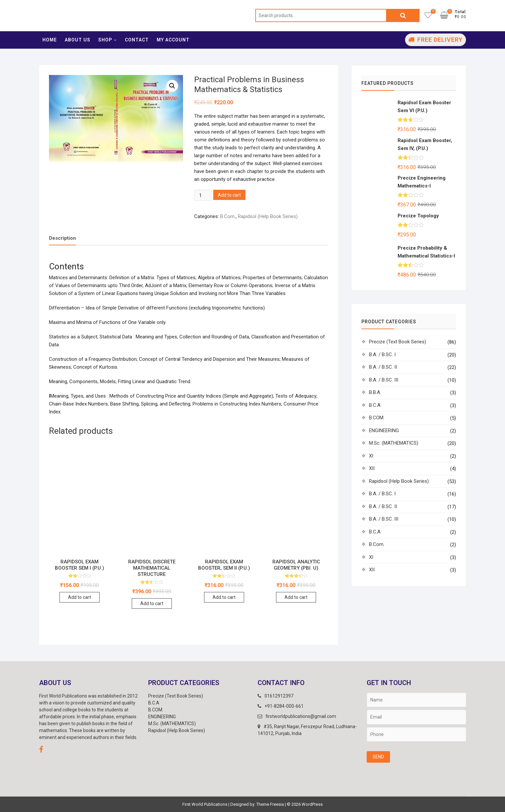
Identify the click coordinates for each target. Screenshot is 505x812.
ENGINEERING (384, 431)
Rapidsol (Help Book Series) (268, 216)
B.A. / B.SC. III (384, 380)
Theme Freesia (270, 804)
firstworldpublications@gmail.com (297, 716)
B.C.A (375, 405)
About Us (78, 40)
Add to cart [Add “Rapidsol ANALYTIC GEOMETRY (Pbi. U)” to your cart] (296, 597)
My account (173, 40)
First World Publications (205, 804)
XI (371, 456)
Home (50, 40)
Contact (137, 40)
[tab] (62, 239)
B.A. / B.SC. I (382, 355)
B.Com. (228, 216)
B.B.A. (375, 392)
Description (62, 238)
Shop (105, 40)
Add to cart (229, 195)
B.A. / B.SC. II (383, 367)
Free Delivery (440, 40)
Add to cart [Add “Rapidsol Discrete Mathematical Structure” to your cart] (152, 603)
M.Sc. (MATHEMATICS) (394, 443)
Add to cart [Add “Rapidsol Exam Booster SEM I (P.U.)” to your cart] (80, 597)
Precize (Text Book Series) (398, 342)
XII (372, 468)
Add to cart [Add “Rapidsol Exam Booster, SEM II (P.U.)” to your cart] (224, 597)
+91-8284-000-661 (281, 706)
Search (403, 15)
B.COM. (377, 418)
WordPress (312, 804)
